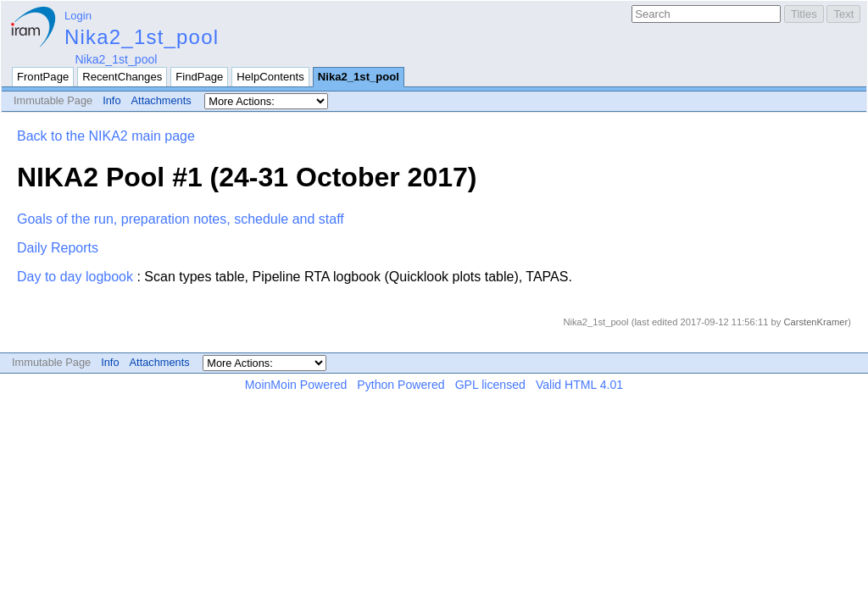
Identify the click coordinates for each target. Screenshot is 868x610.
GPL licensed (490, 385)
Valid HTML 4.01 (579, 385)
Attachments (161, 100)
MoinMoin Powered (296, 385)
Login (78, 16)
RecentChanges (122, 77)
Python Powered (401, 385)
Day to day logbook (75, 277)
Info (111, 100)
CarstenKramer (815, 322)
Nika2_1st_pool (142, 37)
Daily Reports (58, 248)
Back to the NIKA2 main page (106, 136)
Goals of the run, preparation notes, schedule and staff (181, 219)
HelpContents (270, 77)
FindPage (199, 77)
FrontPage (43, 77)
